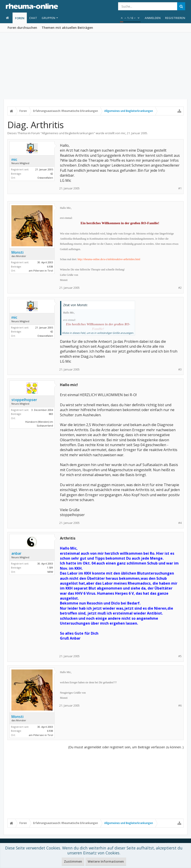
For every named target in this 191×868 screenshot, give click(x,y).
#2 (180, 288)
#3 (180, 369)
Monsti (17, 252)
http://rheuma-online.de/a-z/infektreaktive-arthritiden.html (109, 259)
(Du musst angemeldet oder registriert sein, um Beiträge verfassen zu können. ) (126, 747)
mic (123, 133)
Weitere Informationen (106, 861)
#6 (180, 706)
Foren (20, 18)
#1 (180, 188)
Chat (33, 18)
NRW (50, 572)
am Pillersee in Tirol (41, 271)
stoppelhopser (24, 400)
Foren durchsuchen (22, 28)
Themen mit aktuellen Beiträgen (67, 28)
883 (51, 414)
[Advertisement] (95, 66)
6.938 (50, 267)
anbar (16, 553)
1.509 (50, 568)
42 (52, 174)
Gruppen (48, 18)
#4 (180, 523)
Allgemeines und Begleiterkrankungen (68, 133)
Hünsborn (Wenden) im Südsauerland (39, 424)
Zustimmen (73, 861)
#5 (180, 656)
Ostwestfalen (45, 178)
